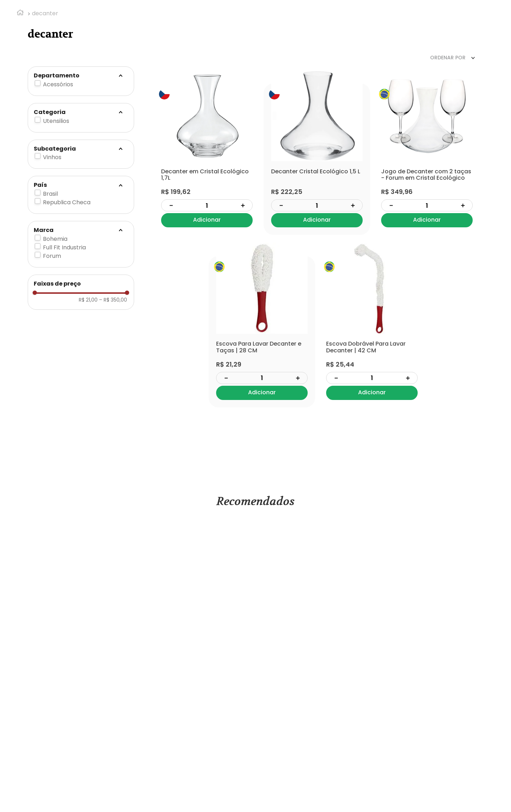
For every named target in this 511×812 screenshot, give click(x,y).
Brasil (50, 194)
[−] (171, 205)
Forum (52, 256)
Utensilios (56, 121)
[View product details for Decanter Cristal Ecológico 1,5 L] (317, 159)
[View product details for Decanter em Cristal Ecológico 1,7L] (207, 159)
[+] (243, 205)
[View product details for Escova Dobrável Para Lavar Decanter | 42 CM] (372, 332)
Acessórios (58, 84)
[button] (81, 76)
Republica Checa (67, 202)
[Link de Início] (20, 13)
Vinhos (52, 157)
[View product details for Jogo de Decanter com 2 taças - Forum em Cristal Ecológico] (427, 159)
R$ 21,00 (88, 300)
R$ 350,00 (113, 300)
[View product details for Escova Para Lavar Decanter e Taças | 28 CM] (262, 332)
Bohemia (55, 239)
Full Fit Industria (64, 247)
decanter (45, 13)
